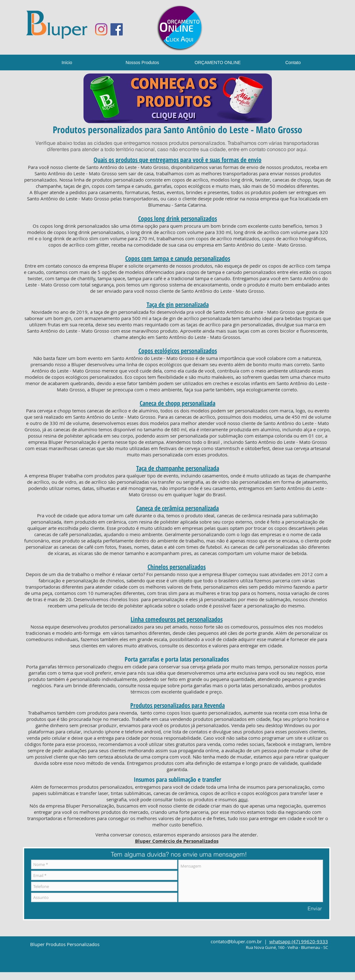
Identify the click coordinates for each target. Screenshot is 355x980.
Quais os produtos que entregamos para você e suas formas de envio (177, 160)
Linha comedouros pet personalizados (177, 619)
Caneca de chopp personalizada (177, 403)
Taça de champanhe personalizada (178, 468)
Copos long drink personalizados (177, 218)
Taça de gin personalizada (178, 305)
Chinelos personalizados (177, 567)
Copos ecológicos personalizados (178, 351)
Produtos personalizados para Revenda (177, 705)
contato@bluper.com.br (236, 941)
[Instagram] (101, 29)
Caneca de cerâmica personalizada (177, 508)
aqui (301, 149)
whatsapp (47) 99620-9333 (299, 941)
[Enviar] (315, 908)
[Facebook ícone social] (117, 29)
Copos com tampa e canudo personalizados (178, 258)
